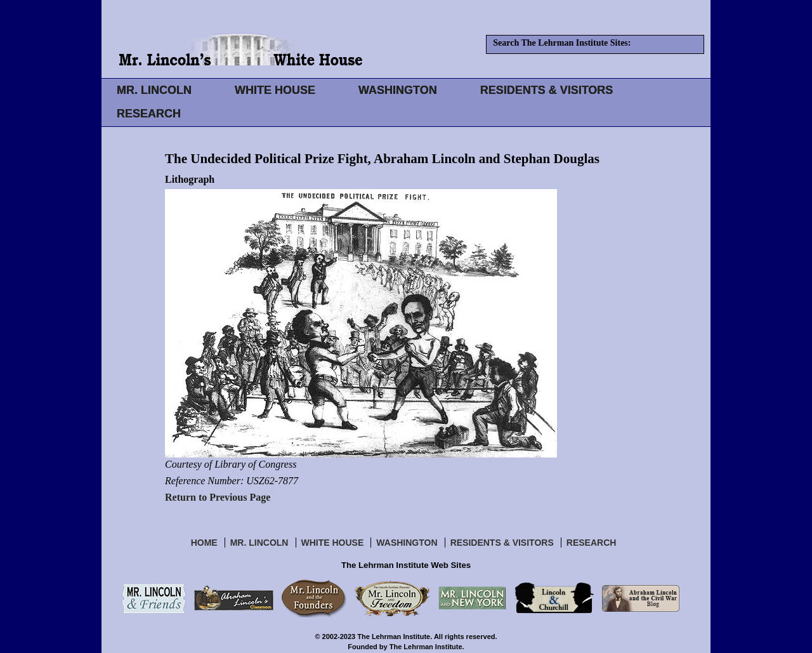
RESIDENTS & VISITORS (547, 90)
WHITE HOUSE (275, 90)
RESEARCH (149, 114)
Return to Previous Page (218, 497)
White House (333, 543)
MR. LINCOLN (154, 90)
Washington (407, 543)
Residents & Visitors (502, 543)
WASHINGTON (398, 90)
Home (204, 543)
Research (592, 543)
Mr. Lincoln (259, 543)
